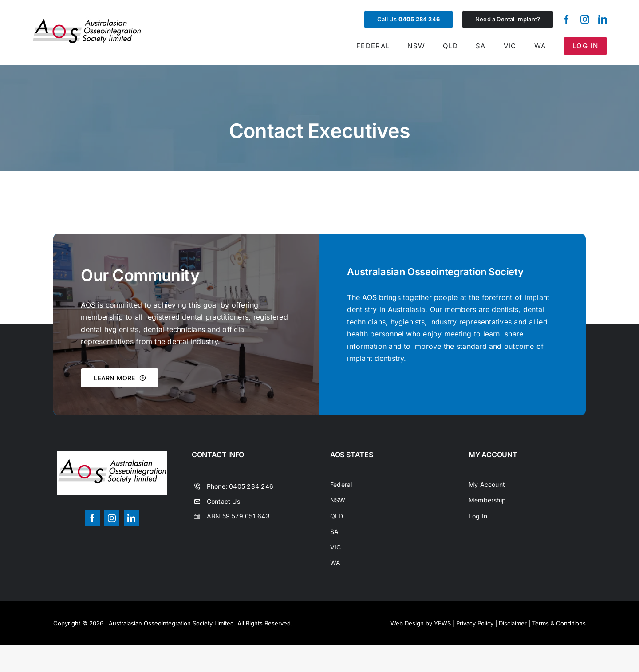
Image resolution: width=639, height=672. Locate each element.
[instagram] (585, 20)
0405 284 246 (251, 486)
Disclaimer (513, 623)
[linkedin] (603, 20)
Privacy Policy (475, 623)
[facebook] (567, 20)
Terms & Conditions (559, 623)
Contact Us (223, 501)
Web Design (407, 623)
